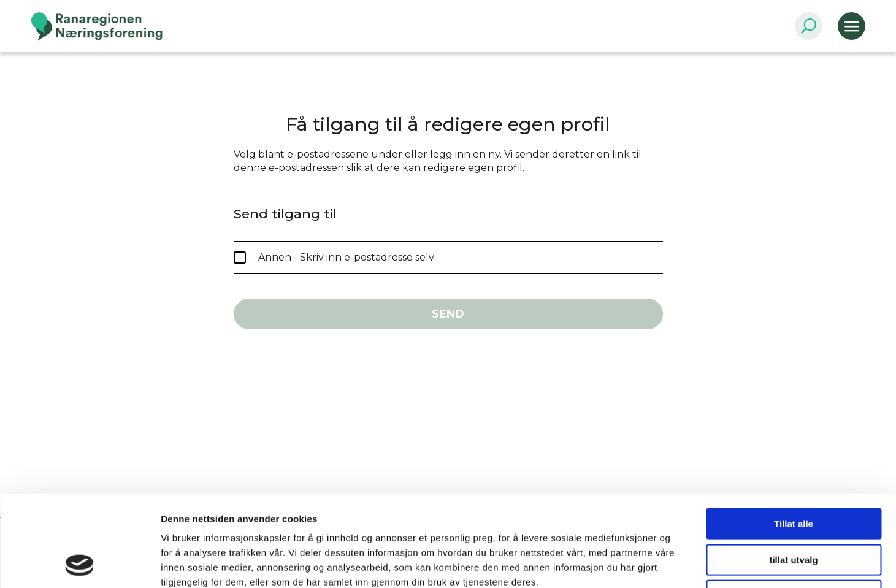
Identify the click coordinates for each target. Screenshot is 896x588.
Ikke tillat (794, 510)
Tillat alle (794, 438)
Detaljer (653, 564)
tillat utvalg (793, 474)
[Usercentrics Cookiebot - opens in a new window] (79, 564)
